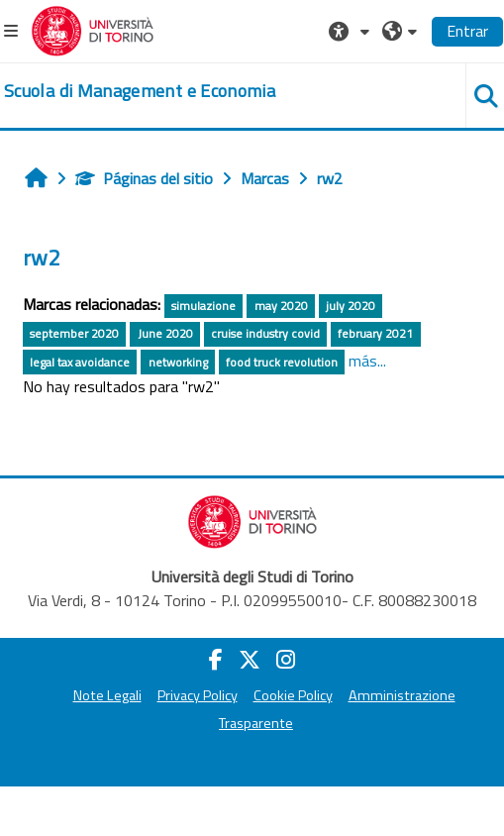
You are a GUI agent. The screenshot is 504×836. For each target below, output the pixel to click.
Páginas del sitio (144, 178)
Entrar (467, 31)
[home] (140, 91)
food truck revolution (282, 362)
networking (178, 362)
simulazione (203, 306)
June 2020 (165, 333)
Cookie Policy (293, 695)
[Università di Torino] (93, 29)
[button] (352, 31)
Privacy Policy (198, 695)
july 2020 (351, 306)
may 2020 (281, 306)
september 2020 (74, 333)
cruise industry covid (265, 333)
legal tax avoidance (80, 362)
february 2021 (375, 333)
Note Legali (107, 695)
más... (367, 361)
